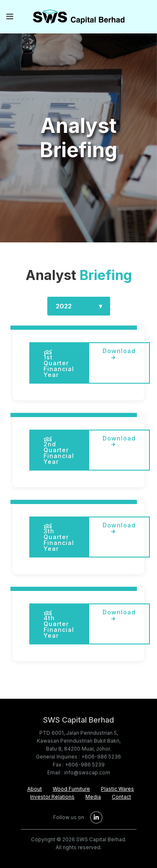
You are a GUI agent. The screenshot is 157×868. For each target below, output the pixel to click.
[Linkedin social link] (96, 817)
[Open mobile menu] (10, 17)
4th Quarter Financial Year (59, 625)
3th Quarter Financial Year (59, 538)
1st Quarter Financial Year (59, 364)
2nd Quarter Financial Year (59, 451)
